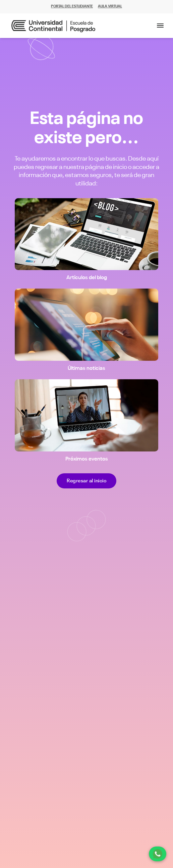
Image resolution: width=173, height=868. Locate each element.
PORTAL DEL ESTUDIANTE (72, 7)
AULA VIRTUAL (110, 7)
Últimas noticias (86, 368)
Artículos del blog (87, 278)
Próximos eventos (87, 459)
